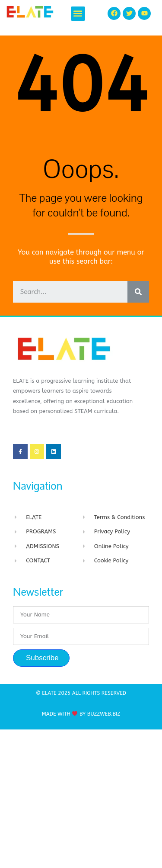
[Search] (138, 292)
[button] (78, 14)
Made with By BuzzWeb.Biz (81, 714)
